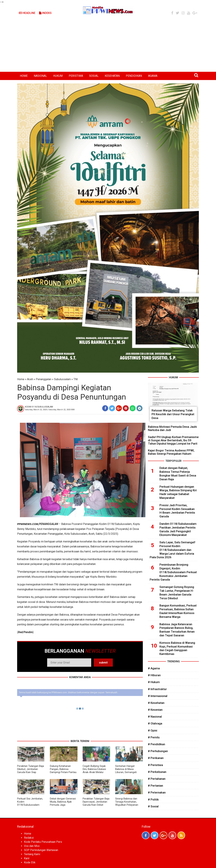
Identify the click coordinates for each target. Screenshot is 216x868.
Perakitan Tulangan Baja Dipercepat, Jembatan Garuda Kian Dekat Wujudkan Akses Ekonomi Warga (96, 805)
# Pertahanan (157, 779)
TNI (76, 379)
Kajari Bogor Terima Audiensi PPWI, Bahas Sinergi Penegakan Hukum (171, 452)
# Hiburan (154, 675)
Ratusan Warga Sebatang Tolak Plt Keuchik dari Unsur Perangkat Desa (173, 414)
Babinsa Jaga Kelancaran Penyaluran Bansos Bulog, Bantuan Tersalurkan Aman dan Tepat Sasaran (177, 630)
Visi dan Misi (32, 846)
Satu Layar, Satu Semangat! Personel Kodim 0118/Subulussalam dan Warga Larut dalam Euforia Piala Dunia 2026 (172, 550)
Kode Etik (30, 862)
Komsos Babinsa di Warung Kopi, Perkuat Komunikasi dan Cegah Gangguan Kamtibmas (177, 648)
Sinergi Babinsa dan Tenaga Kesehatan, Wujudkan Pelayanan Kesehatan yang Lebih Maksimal (128, 805)
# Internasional (158, 696)
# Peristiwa (155, 765)
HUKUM (58, 76)
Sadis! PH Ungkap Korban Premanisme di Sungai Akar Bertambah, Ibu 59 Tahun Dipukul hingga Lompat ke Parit (173, 440)
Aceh (30, 379)
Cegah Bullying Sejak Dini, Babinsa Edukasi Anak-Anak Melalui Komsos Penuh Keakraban (94, 772)
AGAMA (153, 76)
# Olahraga (155, 723)
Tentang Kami (32, 854)
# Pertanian (155, 786)
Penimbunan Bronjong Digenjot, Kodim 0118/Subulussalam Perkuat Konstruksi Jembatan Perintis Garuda (173, 572)
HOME (24, 76)
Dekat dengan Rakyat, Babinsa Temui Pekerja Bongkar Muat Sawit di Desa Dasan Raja (178, 473)
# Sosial (153, 806)
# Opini (153, 730)
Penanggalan (44, 379)
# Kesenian (155, 710)
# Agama (154, 668)
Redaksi (29, 838)
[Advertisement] (108, 46)
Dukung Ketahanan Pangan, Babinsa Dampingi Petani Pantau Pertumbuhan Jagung (63, 771)
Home (21, 379)
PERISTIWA (76, 76)
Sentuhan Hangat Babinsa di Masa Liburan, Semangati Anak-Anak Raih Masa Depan (128, 772)
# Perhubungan (158, 751)
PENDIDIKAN (134, 76)
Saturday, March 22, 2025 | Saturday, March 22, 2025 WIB (50, 410)
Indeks (45, 13)
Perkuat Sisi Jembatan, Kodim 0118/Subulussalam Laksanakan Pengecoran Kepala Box (31, 805)
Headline (27, 13)
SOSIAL (94, 76)
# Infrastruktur (157, 689)
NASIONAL (40, 76)
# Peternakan (157, 792)
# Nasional (155, 717)
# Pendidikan (157, 744)
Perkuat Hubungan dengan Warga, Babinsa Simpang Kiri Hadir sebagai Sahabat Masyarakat (178, 492)
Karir (27, 858)
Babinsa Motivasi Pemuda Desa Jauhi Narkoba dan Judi (172, 428)
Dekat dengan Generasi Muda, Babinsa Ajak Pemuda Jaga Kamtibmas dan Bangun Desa (63, 805)
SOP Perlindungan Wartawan (41, 850)
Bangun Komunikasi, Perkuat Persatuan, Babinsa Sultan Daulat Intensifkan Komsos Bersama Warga (178, 611)
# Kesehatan (156, 703)
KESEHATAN (112, 76)
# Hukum (154, 682)
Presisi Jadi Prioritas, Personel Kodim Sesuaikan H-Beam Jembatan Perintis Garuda (177, 511)
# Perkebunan (157, 772)
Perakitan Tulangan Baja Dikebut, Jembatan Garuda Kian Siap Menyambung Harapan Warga (31, 772)
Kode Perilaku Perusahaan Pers (43, 842)
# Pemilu (154, 737)
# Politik (153, 799)
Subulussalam (62, 379)
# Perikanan (156, 758)
